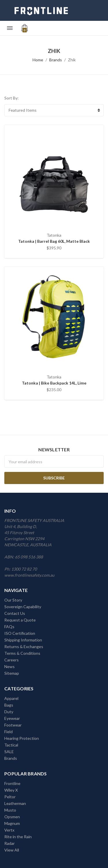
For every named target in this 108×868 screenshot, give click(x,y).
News (10, 666)
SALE (9, 752)
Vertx (9, 830)
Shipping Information (23, 640)
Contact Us (15, 613)
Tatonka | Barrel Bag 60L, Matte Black (54, 241)
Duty (9, 712)
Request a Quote (20, 620)
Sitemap (12, 673)
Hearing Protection (22, 738)
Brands (56, 60)
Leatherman (15, 803)
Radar (10, 843)
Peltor (10, 797)
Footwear (13, 725)
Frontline (12, 783)
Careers (12, 660)
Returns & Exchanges (24, 647)
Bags (9, 705)
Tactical (11, 745)
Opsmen (12, 817)
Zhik (72, 60)
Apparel (11, 698)
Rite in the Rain (18, 837)
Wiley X (11, 790)
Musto (10, 810)
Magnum (12, 823)
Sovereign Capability (23, 607)
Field (8, 732)
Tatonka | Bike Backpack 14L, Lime (54, 383)
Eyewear (12, 718)
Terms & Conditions (22, 653)
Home (38, 60)
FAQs (9, 627)
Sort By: (12, 98)
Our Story (13, 600)
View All (12, 850)
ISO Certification (20, 633)
